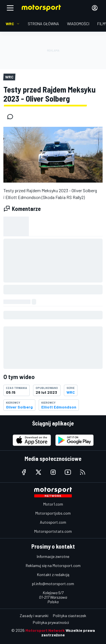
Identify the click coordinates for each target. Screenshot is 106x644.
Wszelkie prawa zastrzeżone (68, 633)
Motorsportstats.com (53, 531)
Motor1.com (53, 504)
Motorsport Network (45, 630)
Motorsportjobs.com (53, 513)
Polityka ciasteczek (70, 616)
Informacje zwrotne (53, 556)
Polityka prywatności (51, 622)
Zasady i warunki (34, 616)
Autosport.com (53, 522)
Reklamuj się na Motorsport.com (53, 565)
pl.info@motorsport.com (53, 584)
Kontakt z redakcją (53, 575)
